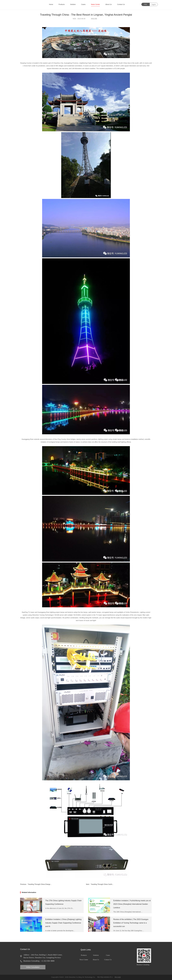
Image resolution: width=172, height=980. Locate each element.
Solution (73, 4)
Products (62, 4)
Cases (83, 4)
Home (51, 4)
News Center (95, 4)
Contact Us (121, 4)
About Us (108, 4)
